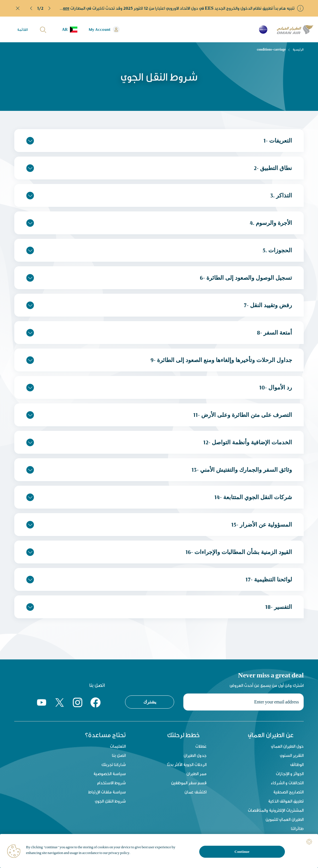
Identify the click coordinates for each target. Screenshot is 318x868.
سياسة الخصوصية (110, 774)
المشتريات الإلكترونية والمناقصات (276, 810)
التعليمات (118, 746)
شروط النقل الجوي (110, 801)
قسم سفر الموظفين (189, 783)
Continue (242, 852)
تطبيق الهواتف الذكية (286, 801)
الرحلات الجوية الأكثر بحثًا (187, 764)
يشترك (150, 702)
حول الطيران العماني (287, 746)
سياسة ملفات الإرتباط (107, 792)
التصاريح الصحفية (288, 792)
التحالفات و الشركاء (287, 783)
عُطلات (201, 746)
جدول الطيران (195, 755)
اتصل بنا (119, 755)
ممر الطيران (197, 774)
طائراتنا (297, 828)
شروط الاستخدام (111, 783)
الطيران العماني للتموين (285, 819)
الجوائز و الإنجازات (290, 774)
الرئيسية (298, 49)
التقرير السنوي (292, 755)
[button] (31, 8)
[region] (159, 851)
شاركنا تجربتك (114, 764)
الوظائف (297, 764)
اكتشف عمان (196, 792)
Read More (59, 8)
